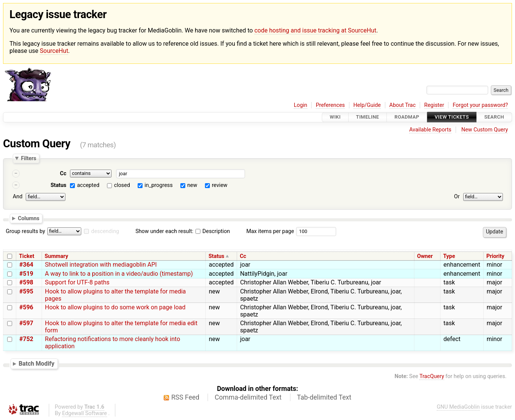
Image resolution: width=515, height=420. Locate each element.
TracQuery (432, 376)
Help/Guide (367, 105)
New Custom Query (485, 130)
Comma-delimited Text (248, 397)
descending (105, 231)
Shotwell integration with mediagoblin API (101, 265)
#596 (26, 307)
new (192, 185)
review (219, 185)
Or (457, 197)
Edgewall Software (85, 413)
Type (449, 256)
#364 (26, 265)
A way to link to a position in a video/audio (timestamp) (119, 274)
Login (301, 105)
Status (59, 185)
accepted (88, 185)
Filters (28, 158)
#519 (26, 274)
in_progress (158, 185)
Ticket (26, 256)
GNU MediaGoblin (458, 407)
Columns (29, 218)
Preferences (330, 105)
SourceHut (54, 51)
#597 (26, 323)
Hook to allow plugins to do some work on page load (115, 307)
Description (213, 231)
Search (494, 117)
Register (434, 105)
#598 (26, 282)
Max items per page (270, 231)
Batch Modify (36, 364)
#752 (26, 339)
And (18, 197)
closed (122, 185)
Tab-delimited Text (324, 397)
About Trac (403, 105)
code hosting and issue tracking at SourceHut (315, 30)
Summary (56, 256)
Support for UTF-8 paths (77, 282)
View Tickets (452, 117)
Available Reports (430, 130)
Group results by (25, 231)
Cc (63, 174)
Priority (495, 256)
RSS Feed (185, 397)
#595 (26, 291)
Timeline (368, 117)
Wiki (335, 117)
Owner (425, 256)
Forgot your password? (480, 105)
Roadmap (407, 117)
